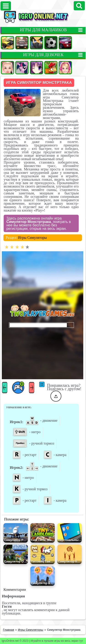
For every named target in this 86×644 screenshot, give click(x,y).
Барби (65, 68)
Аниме (36, 68)
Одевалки (8, 68)
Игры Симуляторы (32, 237)
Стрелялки (36, 43)
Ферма (51, 68)
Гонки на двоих (65, 43)
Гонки (22, 43)
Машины (8, 43)
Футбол (51, 43)
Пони (22, 68)
